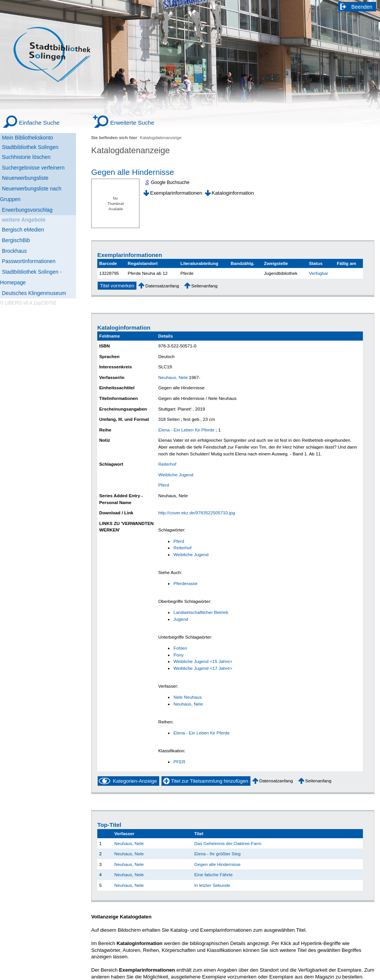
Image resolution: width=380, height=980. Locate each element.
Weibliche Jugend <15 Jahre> (203, 661)
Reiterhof (167, 464)
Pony (178, 655)
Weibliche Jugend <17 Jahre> (203, 668)
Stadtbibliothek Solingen (30, 147)
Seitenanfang (204, 286)
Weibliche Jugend (176, 475)
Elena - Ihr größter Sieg (217, 854)
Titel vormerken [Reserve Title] (117, 286)
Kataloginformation (233, 193)
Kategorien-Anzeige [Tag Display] (135, 781)
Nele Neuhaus (187, 697)
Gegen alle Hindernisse (133, 172)
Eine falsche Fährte (213, 875)
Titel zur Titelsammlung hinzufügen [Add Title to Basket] (210, 781)
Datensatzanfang (162, 286)
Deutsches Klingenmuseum (34, 293)
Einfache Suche (39, 123)
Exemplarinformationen (176, 193)
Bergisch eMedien (23, 230)
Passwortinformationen (29, 261)
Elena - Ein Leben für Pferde (186, 430)
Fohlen (180, 648)
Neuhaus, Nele (173, 377)
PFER (179, 762)
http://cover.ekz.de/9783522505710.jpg (196, 513)
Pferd (163, 485)
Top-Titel (109, 825)
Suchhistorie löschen (26, 157)
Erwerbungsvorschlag (27, 210)
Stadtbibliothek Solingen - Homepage (31, 277)
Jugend (180, 619)
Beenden (362, 7)
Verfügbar (319, 273)
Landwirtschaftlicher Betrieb (201, 612)
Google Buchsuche (170, 182)
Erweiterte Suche (132, 123)
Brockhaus (14, 251)
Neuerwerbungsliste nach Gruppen (31, 194)
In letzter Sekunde (212, 885)
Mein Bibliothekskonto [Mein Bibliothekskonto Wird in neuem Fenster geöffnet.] (28, 138)
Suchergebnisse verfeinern (33, 168)
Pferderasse (185, 583)
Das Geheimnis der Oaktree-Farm (228, 843)
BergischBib (16, 240)
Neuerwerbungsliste (25, 178)
